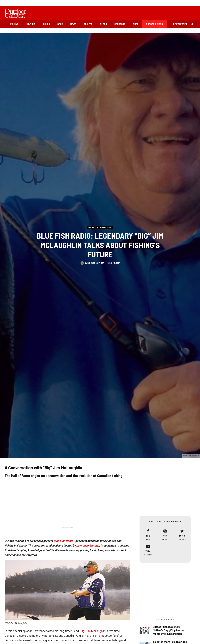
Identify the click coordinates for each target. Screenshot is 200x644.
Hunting (30, 24)
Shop (136, 24)
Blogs (103, 24)
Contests (120, 24)
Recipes (88, 24)
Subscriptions (154, 24)
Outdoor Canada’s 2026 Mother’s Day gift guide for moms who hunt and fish (168, 630)
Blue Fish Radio (105, 227)
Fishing (14, 24)
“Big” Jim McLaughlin (92, 631)
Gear (60, 24)
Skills (46, 24)
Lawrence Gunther (95, 263)
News (73, 24)
